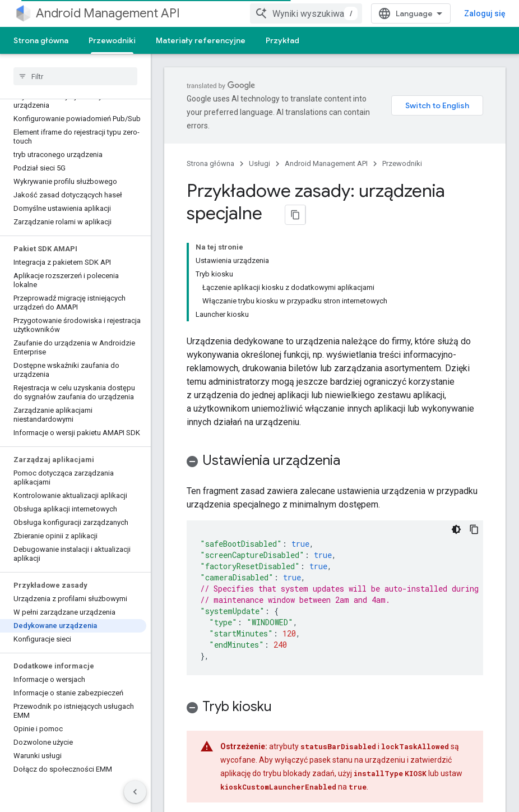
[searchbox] (75, 76)
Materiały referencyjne (201, 40)
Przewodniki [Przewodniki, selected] (112, 40)
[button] (335, 370)
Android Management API (108, 13)
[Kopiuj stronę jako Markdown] (295, 215)
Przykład (282, 40)
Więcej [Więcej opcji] (332, 40)
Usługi (259, 163)
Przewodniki (402, 163)
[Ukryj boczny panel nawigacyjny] (135, 792)
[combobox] (341, 13)
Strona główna (41, 40)
